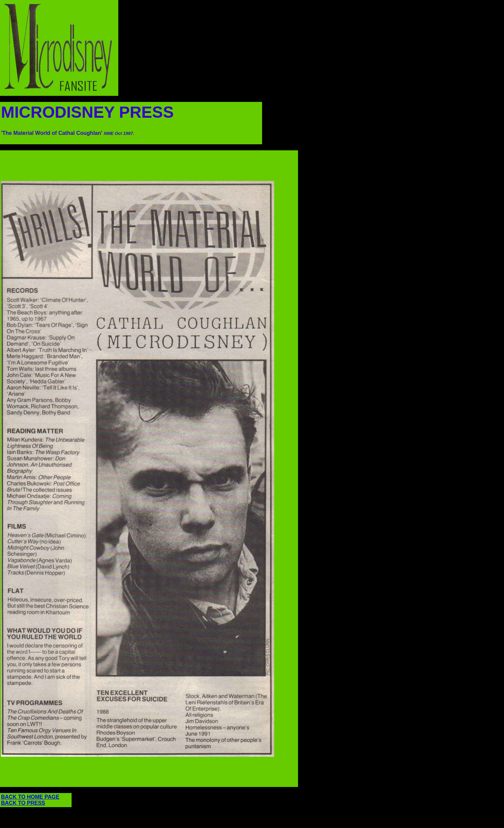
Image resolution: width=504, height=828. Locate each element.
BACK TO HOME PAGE (30, 797)
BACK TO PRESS (23, 803)
